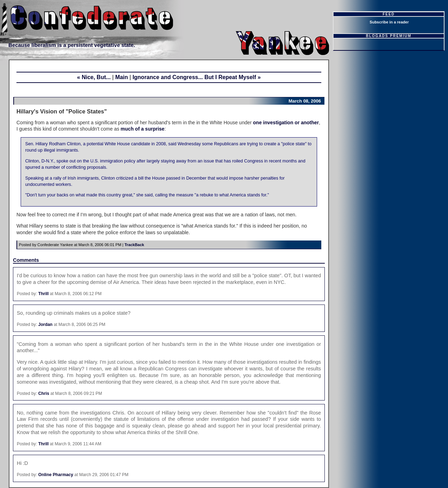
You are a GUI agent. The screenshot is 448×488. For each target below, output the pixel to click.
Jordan (45, 325)
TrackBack (134, 245)
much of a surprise (143, 129)
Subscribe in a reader (389, 22)
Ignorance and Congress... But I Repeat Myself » (197, 77)
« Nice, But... (94, 77)
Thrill (43, 294)
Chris (44, 393)
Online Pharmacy (56, 475)
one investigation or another (286, 123)
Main (121, 77)
